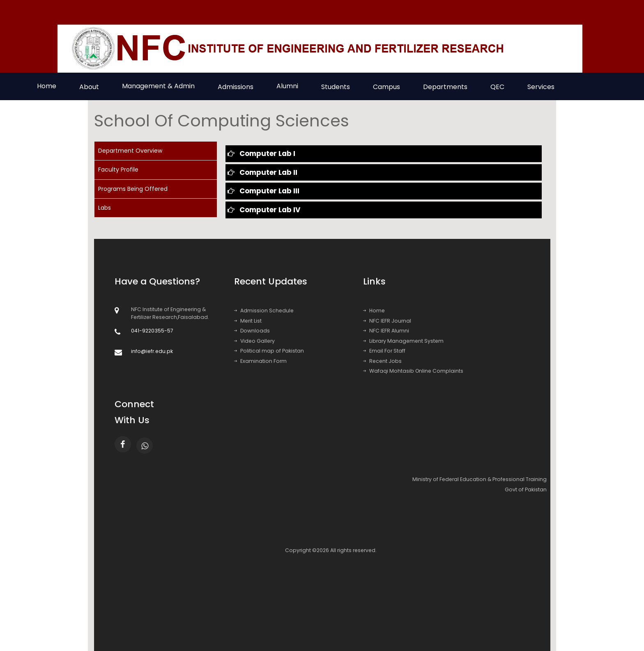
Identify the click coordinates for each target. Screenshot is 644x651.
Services (541, 87)
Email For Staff (384, 351)
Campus (386, 87)
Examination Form (260, 361)
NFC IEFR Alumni (386, 331)
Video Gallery (254, 341)
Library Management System (403, 341)
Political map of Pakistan (269, 351)
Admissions (236, 87)
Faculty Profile (118, 170)
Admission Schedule (264, 311)
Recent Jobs (382, 361)
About (89, 87)
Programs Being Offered (133, 189)
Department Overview (130, 151)
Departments (445, 87)
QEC (497, 87)
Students (336, 87)
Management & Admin (158, 86)
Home (47, 86)
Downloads (252, 331)
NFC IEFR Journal (387, 321)
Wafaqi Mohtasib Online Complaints (413, 371)
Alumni (287, 86)
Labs (105, 208)
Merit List (248, 321)
